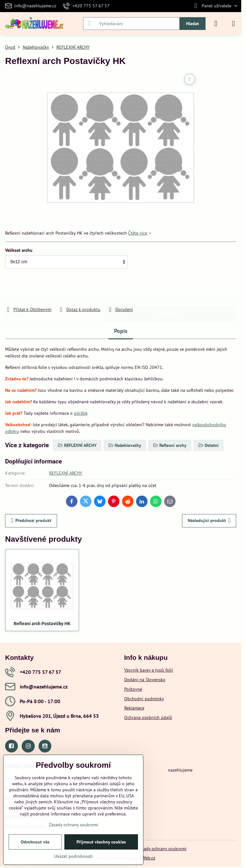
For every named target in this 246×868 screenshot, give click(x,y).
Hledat (192, 24)
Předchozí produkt (31, 521)
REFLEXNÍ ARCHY (66, 473)
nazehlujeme (180, 770)
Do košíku (170, 288)
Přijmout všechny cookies (101, 842)
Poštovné (133, 689)
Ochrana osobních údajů (148, 717)
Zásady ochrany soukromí (162, 849)
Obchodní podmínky (144, 699)
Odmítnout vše (35, 842)
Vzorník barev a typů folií (149, 670)
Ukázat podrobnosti (73, 856)
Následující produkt (209, 521)
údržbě (81, 413)
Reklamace (134, 708)
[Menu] (234, 24)
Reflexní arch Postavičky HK (42, 624)
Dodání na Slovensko (145, 680)
